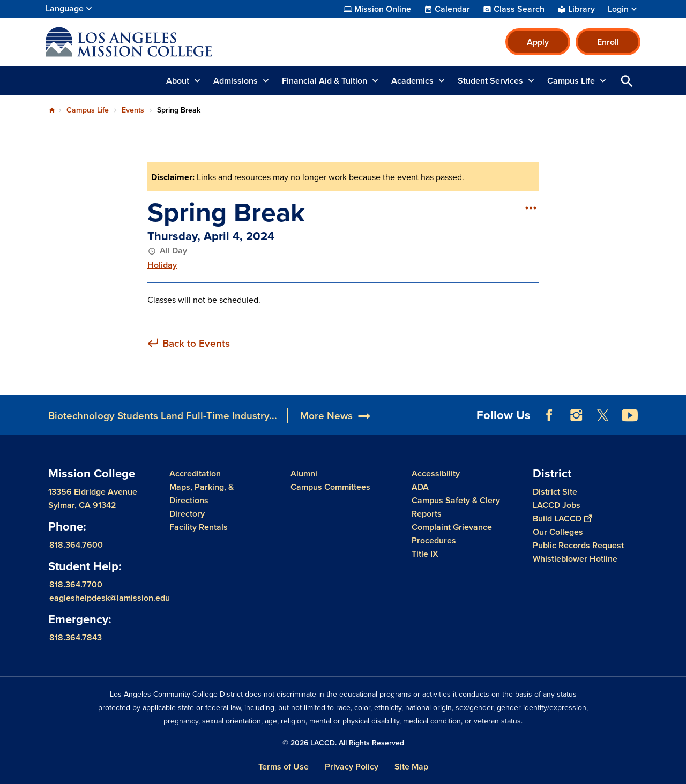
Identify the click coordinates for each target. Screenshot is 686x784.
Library (581, 9)
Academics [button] (412, 81)
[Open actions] (531, 207)
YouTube (630, 415)
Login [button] (618, 9)
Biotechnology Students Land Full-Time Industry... (163, 415)
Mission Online (383, 9)
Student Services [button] (490, 81)
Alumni (304, 473)
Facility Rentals (199, 527)
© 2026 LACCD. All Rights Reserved (343, 743)
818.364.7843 (76, 637)
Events (133, 110)
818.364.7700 (76, 584)
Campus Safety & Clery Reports (456, 507)
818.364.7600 (76, 545)
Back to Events (196, 343)
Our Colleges (558, 532)
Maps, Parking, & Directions (202, 494)
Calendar (452, 9)
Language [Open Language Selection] (65, 8)
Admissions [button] (236, 81)
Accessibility (436, 473)
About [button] (178, 81)
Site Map (411, 767)
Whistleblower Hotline (575, 559)
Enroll (608, 42)
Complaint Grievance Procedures (452, 534)
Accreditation (195, 473)
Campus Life (88, 110)
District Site (555, 492)
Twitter (603, 415)
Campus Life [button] (571, 81)
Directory (187, 514)
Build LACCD (562, 518)
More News (326, 415)
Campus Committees (330, 487)
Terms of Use (284, 767)
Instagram (576, 415)
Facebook (549, 415)
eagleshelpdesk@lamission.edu (110, 598)
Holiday (162, 265)
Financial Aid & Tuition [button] (325, 81)
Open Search (627, 81)
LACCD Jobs (557, 505)
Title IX (425, 554)
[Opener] (675, 412)
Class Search (519, 9)
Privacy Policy (352, 767)
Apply (538, 42)
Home (52, 110)
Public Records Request (578, 545)
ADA (420, 487)
